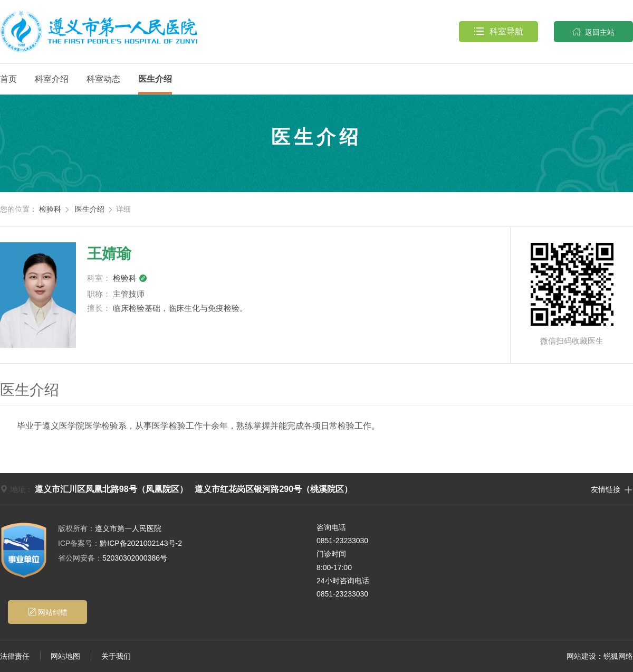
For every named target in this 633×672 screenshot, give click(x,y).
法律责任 (15, 656)
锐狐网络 (618, 656)
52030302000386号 (113, 558)
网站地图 (65, 656)
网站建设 (581, 656)
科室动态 (103, 79)
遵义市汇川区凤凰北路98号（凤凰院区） (111, 489)
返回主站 (593, 32)
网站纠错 (48, 612)
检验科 (50, 209)
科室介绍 (52, 79)
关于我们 (116, 656)
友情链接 (612, 489)
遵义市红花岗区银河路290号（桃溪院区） (274, 489)
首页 (8, 79)
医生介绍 (155, 79)
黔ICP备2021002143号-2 (120, 543)
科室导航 (498, 32)
